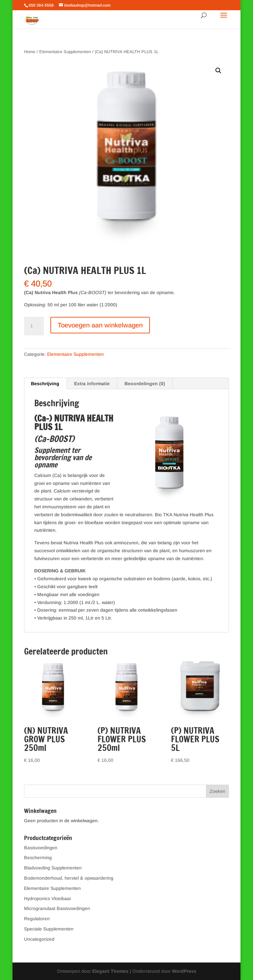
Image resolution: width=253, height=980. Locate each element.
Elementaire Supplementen (65, 52)
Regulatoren (37, 919)
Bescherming (38, 858)
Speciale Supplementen (49, 929)
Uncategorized (39, 939)
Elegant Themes (110, 971)
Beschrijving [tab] (45, 384)
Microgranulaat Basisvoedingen (57, 908)
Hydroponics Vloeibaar (48, 898)
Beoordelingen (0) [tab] (145, 384)
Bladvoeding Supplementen (53, 868)
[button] (218, 71)
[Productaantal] (34, 326)
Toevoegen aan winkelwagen (100, 325)
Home (30, 52)
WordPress (184, 971)
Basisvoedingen (41, 848)
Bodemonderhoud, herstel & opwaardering (69, 878)
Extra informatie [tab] (92, 384)
